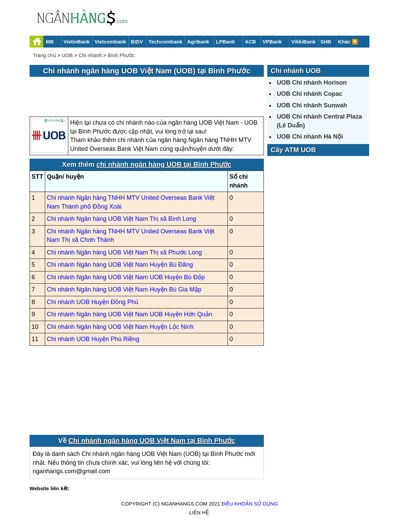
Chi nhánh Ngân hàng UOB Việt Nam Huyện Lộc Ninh (120, 327)
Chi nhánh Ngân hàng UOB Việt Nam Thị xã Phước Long (124, 252)
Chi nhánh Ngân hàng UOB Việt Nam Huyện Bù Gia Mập (124, 289)
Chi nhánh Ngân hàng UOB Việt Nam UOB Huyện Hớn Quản (130, 314)
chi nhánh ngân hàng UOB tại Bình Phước (164, 164)
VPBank (272, 42)
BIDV (137, 42)
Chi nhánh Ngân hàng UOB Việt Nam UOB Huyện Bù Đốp (126, 277)
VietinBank (77, 42)
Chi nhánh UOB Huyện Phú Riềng (93, 339)
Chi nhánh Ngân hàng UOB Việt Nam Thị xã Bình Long (122, 219)
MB (50, 42)
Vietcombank (110, 42)
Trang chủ (44, 55)
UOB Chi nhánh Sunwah (312, 105)
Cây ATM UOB (293, 150)
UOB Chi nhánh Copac (310, 94)
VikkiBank (303, 42)
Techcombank (165, 42)
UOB (67, 55)
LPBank (225, 42)
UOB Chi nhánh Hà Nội (310, 137)
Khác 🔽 (348, 42)
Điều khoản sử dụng (250, 504)
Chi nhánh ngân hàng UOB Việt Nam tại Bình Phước (152, 441)
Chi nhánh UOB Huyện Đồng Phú (93, 302)
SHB (326, 42)
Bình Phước (121, 55)
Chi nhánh (90, 55)
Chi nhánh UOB (296, 71)
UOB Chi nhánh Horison (312, 83)
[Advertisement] (147, 97)
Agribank (198, 42)
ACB (250, 42)
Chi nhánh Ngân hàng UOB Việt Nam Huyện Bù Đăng (120, 265)
